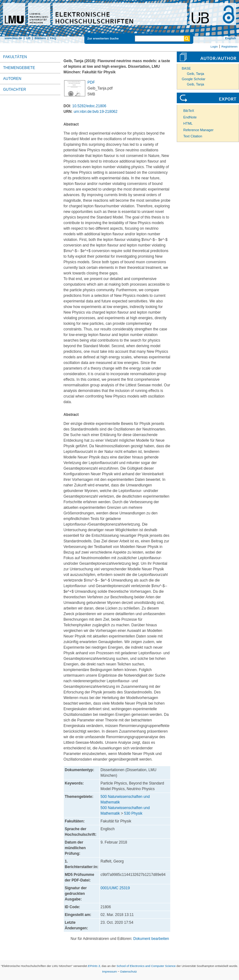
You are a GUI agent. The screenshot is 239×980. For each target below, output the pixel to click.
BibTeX (189, 111)
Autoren (12, 79)
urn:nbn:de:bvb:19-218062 (96, 112)
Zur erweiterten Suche (103, 38)
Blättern (40, 38)
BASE (186, 68)
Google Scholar (194, 79)
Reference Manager (198, 130)
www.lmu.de (13, 38)
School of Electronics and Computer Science (146, 966)
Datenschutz (129, 971)
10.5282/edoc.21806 (89, 106)
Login (214, 46)
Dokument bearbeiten (151, 939)
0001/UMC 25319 (115, 888)
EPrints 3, (94, 966)
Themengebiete (19, 68)
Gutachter (15, 90)
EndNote (190, 117)
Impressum (109, 971)
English (230, 38)
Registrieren (229, 46)
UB (28, 38)
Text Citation (193, 136)
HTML (188, 123)
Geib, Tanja (196, 74)
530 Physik (133, 813)
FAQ (53, 38)
